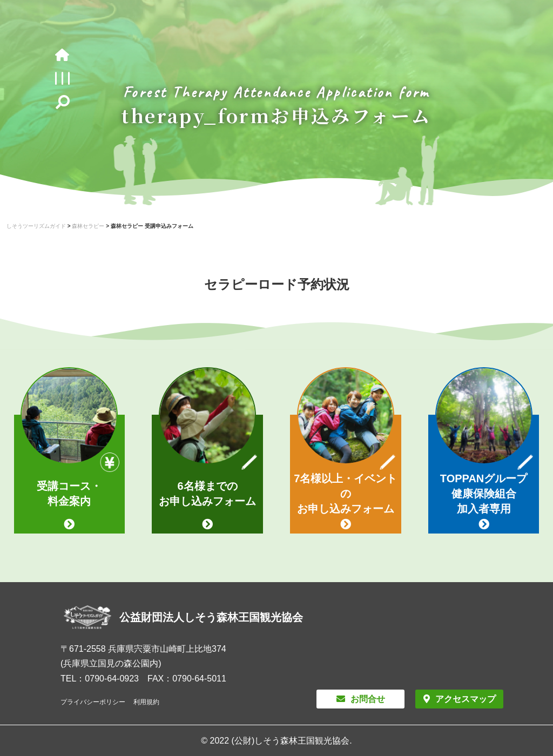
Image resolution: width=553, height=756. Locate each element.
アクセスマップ (466, 699)
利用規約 (146, 702)
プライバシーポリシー (93, 702)
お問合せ (368, 699)
